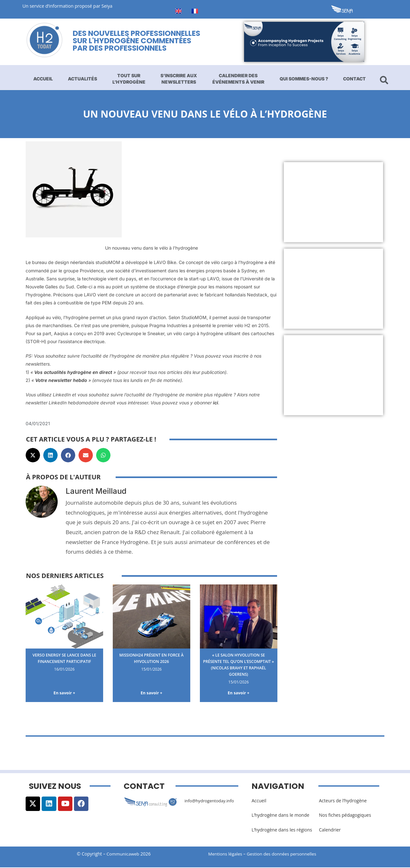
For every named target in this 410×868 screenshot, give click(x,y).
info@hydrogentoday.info (211, 802)
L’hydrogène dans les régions (282, 830)
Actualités (82, 79)
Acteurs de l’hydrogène (343, 802)
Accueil (43, 79)
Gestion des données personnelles (286, 854)
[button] (33, 455)
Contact (354, 79)
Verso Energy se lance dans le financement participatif (64, 658)
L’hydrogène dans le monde (280, 816)
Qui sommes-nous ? (304, 79)
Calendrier (330, 830)
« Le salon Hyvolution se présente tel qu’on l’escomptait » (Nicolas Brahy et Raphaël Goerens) (239, 664)
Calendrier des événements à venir (238, 79)
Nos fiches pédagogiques (345, 816)
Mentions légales (226, 854)
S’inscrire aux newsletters (179, 79)
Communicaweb (123, 854)
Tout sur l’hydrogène (129, 79)
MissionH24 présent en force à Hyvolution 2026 (151, 658)
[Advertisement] (334, 202)
